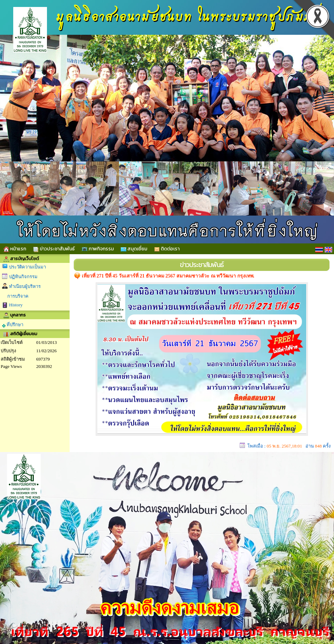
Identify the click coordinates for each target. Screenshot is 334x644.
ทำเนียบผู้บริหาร (25, 286)
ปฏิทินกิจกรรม (23, 277)
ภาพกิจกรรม (98, 249)
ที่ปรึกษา (13, 325)
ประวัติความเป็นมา (27, 267)
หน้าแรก (15, 249)
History (16, 305)
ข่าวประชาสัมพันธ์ (54, 249)
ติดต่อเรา (167, 249)
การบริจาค (18, 296)
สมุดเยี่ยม (134, 249)
